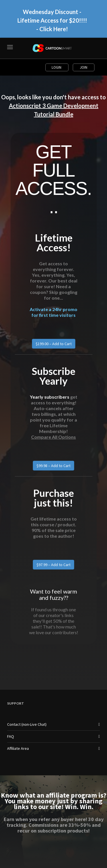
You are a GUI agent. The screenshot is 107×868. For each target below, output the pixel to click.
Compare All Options (53, 437)
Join (84, 67)
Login (57, 67)
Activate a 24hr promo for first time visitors (53, 312)
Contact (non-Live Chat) (27, 724)
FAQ (11, 736)
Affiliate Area (18, 748)
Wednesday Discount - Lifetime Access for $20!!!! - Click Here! (52, 20)
